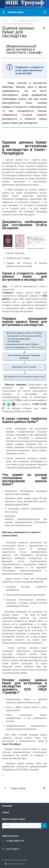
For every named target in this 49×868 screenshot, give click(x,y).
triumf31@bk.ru (13, 849)
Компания (7, 806)
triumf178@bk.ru (16, 400)
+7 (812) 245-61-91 (15, 841)
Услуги (5, 812)
